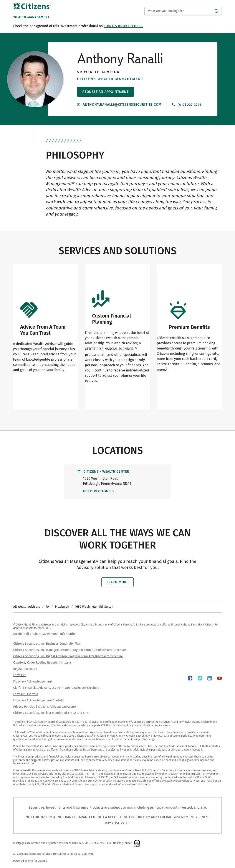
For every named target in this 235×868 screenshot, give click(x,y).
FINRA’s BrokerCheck (123, 26)
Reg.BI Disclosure (25, 669)
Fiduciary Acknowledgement (33, 682)
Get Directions (102, 491)
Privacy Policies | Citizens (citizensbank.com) (45, 707)
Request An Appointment (105, 92)
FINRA (72, 713)
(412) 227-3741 (187, 105)
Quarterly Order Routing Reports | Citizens (42, 663)
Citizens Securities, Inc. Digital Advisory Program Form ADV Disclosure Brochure (68, 656)
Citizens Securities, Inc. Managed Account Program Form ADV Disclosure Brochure (70, 650)
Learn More (117, 582)
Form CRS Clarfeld (26, 694)
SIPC (86, 713)
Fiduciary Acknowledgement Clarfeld (38, 700)
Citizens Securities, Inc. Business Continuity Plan (47, 644)
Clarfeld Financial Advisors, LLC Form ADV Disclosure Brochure (56, 688)
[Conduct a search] (183, 11)
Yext (31, 861)
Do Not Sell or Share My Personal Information (45, 634)
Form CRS (20, 675)
